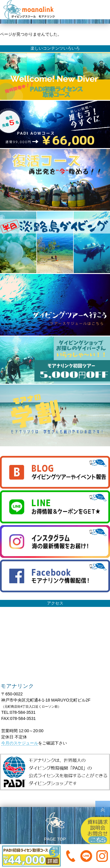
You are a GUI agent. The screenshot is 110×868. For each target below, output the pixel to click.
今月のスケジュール (20, 743)
